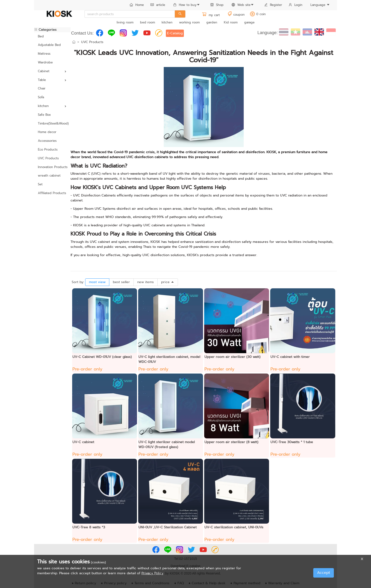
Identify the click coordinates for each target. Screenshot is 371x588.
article (158, 5)
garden (212, 22)
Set (40, 184)
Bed (41, 36)
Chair (42, 88)
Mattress (44, 54)
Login (296, 5)
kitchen (167, 22)
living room (125, 22)
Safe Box (44, 115)
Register (273, 5)
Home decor (47, 132)
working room (189, 22)
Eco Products (48, 149)
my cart (211, 15)
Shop (217, 5)
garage (249, 22)
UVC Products (48, 158)
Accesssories (47, 141)
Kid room (231, 22)
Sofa (41, 97)
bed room (148, 22)
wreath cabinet (49, 176)
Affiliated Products (52, 193)
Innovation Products (52, 167)
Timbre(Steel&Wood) (52, 123)
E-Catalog (175, 33)
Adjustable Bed (49, 45)
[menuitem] (137, 5)
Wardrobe (45, 62)
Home (137, 5)
